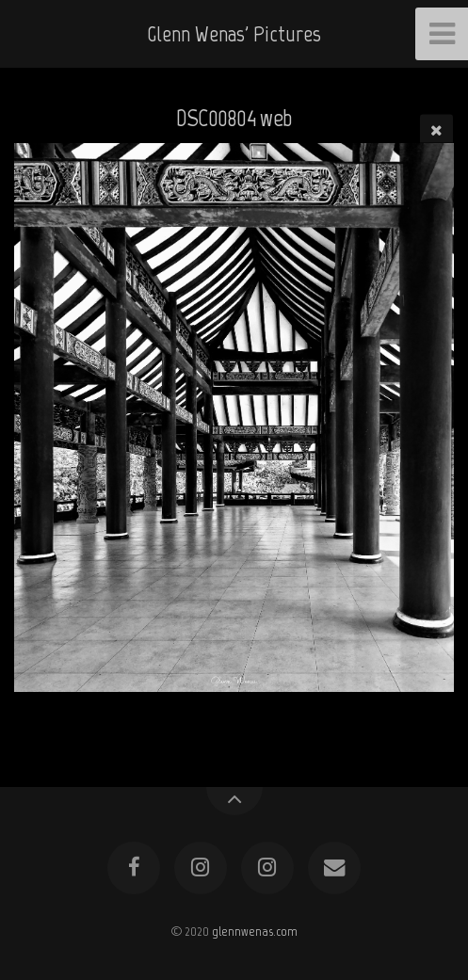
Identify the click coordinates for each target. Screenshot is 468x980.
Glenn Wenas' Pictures (234, 33)
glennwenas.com (255, 931)
